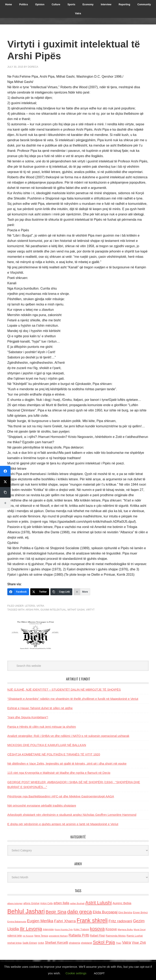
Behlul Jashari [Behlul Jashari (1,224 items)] (26, 911)
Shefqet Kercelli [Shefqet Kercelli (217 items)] (56, 943)
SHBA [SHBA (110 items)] (41, 943)
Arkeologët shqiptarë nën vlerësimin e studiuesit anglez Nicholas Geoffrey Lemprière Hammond (72, 815)
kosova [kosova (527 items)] (97, 929)
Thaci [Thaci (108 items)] (119, 943)
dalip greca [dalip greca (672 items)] (80, 912)
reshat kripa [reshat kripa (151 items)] (14, 943)
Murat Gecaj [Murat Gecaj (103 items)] (140, 929)
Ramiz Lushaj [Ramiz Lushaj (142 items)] (135, 936)
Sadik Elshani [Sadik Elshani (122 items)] (30, 943)
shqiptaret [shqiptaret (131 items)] (87, 943)
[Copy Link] (61, 592)
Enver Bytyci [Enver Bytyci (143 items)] (140, 912)
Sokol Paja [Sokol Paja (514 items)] (104, 942)
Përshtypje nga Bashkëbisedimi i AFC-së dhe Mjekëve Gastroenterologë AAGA (61, 796)
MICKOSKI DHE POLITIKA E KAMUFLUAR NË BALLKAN (47, 745)
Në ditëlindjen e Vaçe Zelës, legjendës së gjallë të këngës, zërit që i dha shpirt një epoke (67, 763)
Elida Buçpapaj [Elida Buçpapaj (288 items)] (105, 912)
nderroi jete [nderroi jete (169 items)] (15, 936)
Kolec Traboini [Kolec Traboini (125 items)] (81, 929)
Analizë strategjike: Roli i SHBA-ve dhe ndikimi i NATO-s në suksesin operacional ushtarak (68, 736)
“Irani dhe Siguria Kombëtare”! (28, 717)
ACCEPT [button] (99, 973)
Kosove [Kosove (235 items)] (111, 929)
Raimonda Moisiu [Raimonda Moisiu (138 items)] (116, 936)
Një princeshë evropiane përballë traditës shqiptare (42, 805)
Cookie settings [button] (76, 973)
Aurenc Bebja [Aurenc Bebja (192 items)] (122, 903)
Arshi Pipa (32, 610)
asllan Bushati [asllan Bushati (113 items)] (77, 903)
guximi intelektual (53, 610)
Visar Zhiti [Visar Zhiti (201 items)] (139, 943)
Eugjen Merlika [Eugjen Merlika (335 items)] (40, 921)
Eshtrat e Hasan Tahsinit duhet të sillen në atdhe (40, 708)
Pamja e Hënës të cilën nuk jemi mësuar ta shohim (42, 727)
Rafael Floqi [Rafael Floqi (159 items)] (97, 936)
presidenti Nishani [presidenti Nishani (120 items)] (58, 936)
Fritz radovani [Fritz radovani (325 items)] (120, 921)
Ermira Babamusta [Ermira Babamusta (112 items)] (17, 922)
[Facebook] (18, 592)
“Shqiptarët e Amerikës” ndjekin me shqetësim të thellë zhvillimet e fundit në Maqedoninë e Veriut (73, 699)
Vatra (40, 606)
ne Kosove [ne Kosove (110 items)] (28, 936)
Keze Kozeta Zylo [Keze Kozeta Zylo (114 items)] (64, 929)
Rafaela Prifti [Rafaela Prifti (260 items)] (79, 935)
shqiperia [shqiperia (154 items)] (74, 943)
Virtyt (90, 610)
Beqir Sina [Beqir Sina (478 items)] (56, 912)
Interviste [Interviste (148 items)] (48, 929)
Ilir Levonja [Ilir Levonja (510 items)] (31, 929)
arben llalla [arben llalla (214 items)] (61, 903)
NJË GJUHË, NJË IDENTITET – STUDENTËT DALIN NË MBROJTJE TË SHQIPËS (64, 690)
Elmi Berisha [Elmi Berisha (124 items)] (125, 913)
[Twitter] (40, 592)
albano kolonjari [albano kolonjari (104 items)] (15, 903)
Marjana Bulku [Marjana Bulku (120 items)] (125, 929)
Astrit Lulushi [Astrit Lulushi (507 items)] (99, 903)
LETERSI (30, 606)
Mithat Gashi (76, 610)
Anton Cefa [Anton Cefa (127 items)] (46, 903)
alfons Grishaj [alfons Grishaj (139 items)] (31, 903)
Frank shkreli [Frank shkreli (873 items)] (92, 920)
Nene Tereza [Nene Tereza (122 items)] (41, 936)
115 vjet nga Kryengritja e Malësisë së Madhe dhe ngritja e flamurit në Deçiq (59, 773)
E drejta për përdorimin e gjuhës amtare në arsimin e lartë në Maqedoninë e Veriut (63, 824)
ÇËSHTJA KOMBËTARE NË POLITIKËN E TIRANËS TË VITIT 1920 (54, 754)
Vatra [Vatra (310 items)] (127, 942)
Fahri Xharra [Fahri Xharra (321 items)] (65, 921)
